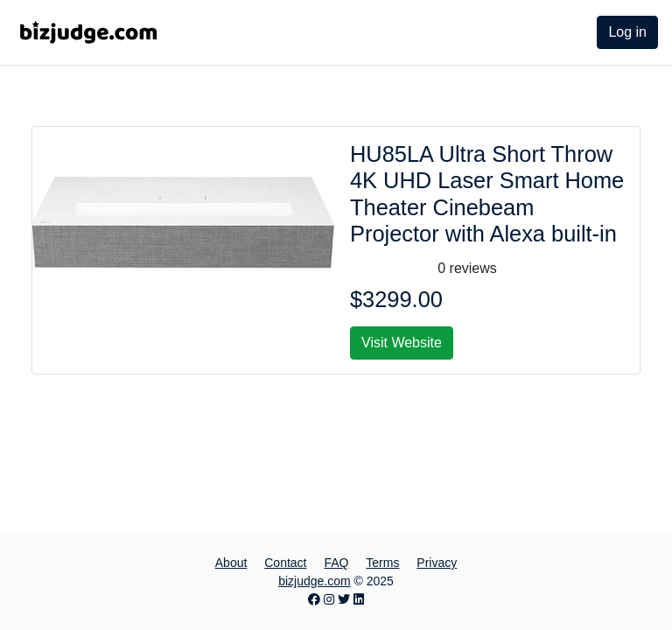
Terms (382, 563)
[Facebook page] (314, 599)
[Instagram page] (329, 599)
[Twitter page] (344, 599)
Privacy (437, 563)
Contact (285, 563)
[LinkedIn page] (359, 599)
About (231, 563)
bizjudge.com (315, 581)
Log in (627, 32)
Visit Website (402, 343)
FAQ (336, 563)
